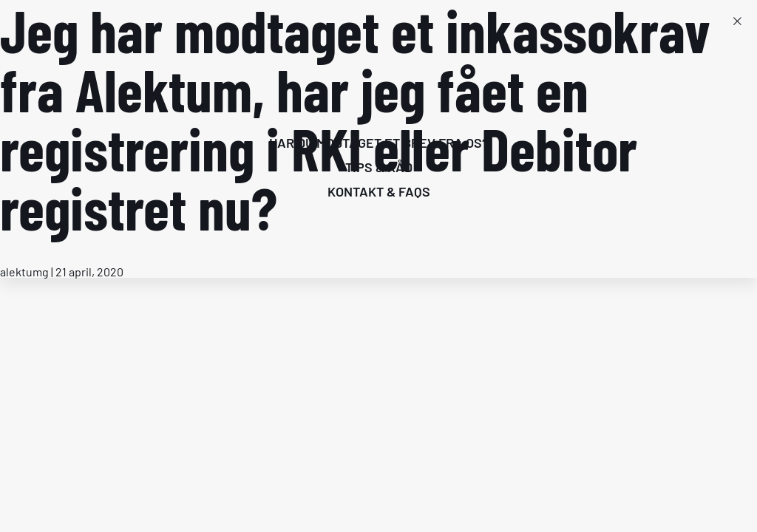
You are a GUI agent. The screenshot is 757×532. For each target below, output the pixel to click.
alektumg (24, 272)
